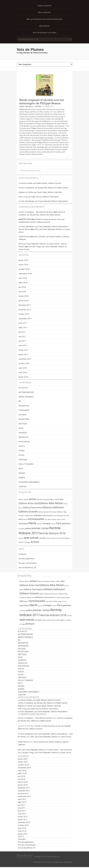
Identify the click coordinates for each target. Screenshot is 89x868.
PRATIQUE (23, 460)
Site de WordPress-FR (27, 567)
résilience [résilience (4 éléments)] (21, 538)
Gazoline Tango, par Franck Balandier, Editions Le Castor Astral (46, 752)
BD (20, 401)
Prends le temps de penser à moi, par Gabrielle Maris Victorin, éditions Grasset (41, 221)
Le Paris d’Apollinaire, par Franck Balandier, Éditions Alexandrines (43, 201)
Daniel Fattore (24, 236)
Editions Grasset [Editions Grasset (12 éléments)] (28, 511)
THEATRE (22, 487)
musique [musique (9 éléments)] (46, 523)
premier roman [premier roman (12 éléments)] (40, 528)
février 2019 (23, 265)
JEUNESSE (23, 433)
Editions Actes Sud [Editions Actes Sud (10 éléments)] (28, 503)
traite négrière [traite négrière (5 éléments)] (65, 538)
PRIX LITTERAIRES (26, 464)
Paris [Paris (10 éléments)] (59, 523)
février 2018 (23, 296)
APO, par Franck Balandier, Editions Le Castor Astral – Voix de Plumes (45, 750)
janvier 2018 (23, 301)
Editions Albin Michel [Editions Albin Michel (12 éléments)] (51, 503)
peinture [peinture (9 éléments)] (66, 523)
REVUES (22, 473)
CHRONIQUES (24, 410)
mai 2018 (22, 292)
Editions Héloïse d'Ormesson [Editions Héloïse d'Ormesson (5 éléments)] (47, 512)
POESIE (22, 451)
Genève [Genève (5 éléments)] (25, 519)
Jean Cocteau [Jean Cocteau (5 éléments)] (52, 519)
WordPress (68, 862)
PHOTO (22, 446)
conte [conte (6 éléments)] (57, 499)
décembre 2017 (25, 305)
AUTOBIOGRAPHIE (26, 392)
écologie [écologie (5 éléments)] (27, 542)
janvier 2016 (23, 377)
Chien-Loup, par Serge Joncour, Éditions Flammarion (39, 197)
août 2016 (23, 368)
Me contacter (45, 12)
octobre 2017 (24, 314)
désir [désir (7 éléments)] (62, 499)
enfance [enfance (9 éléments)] (38, 515)
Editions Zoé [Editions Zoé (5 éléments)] (29, 516)
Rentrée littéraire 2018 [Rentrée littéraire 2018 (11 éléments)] (52, 533)
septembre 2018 (25, 274)
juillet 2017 (23, 327)
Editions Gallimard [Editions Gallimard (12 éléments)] (53, 507)
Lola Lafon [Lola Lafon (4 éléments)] (39, 524)
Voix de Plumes (30, 50)
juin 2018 (22, 287)
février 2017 (23, 350)
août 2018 (23, 278)
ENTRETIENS (24, 419)
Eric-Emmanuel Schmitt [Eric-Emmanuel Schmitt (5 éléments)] (61, 516)
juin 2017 (22, 332)
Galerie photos (44, 6)
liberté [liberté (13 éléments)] (32, 523)
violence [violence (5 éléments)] (21, 542)
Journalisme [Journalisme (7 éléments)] (23, 523)
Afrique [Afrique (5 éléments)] (21, 499)
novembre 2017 (25, 309)
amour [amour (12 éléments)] (33, 499)
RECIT (21, 469)
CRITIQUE (22, 415)
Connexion (22, 554)
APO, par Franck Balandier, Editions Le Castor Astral (51, 737)
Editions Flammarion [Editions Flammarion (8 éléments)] (32, 507)
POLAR (21, 455)
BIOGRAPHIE (24, 406)
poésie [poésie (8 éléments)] (28, 528)
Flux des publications (27, 559)
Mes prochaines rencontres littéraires (44, 19)
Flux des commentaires (28, 563)
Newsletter (44, 26)
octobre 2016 (24, 363)
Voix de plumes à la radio (44, 33)
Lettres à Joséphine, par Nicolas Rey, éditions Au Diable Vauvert (43, 188)
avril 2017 (22, 341)
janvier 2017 (23, 354)
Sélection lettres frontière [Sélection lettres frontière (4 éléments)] (53, 538)
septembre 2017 (25, 318)
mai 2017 (22, 336)
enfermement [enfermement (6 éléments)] (48, 515)
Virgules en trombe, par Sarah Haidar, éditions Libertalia (40, 192)
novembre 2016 (25, 359)
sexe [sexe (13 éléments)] (27, 538)
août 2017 (23, 323)
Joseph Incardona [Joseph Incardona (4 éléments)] (61, 519)
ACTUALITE (23, 388)
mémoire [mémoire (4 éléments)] (53, 524)
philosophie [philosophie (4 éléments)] (22, 529)
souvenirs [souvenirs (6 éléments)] (43, 538)
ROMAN (38, 106)
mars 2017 (23, 345)
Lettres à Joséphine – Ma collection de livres (36, 212)
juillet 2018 (23, 283)
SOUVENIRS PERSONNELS (29, 482)
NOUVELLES (23, 437)
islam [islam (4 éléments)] (46, 519)
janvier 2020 (23, 260)
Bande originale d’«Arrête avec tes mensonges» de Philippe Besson (42, 102)
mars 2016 (23, 372)
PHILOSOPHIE (24, 442)
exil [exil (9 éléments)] (20, 519)
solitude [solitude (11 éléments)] (34, 538)
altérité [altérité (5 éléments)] (26, 499)
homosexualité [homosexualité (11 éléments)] (36, 519)
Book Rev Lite (39, 862)
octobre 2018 (24, 269)
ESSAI (21, 428)
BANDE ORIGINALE (26, 106)
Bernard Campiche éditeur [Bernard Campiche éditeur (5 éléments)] (46, 499)
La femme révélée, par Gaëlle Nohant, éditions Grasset (40, 183)
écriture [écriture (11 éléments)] (35, 542)
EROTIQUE (23, 424)
